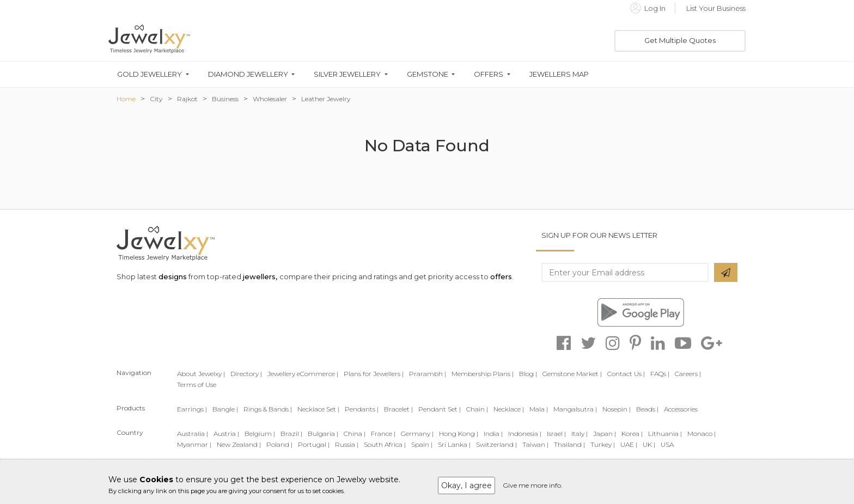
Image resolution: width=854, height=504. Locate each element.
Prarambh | (428, 374)
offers (501, 276)
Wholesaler (270, 99)
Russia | (347, 444)
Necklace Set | (318, 409)
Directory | (246, 374)
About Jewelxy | (201, 374)
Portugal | (314, 444)
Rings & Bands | (268, 409)
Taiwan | (535, 444)
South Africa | (385, 444)
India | (493, 434)
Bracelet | (398, 409)
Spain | (422, 444)
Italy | (579, 434)
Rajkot (187, 99)
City (156, 99)
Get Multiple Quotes (680, 40)
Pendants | (362, 409)
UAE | (629, 444)
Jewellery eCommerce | (303, 374)
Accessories (681, 409)
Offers (489, 74)
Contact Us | (626, 374)
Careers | (688, 374)
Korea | (632, 434)
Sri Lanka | (454, 444)
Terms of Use (197, 385)
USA (667, 444)
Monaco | (701, 434)
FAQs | (660, 374)
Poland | (279, 444)
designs (173, 276)
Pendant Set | (440, 409)
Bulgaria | (323, 434)
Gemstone (428, 74)
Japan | (605, 434)
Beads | (647, 409)
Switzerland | (496, 444)
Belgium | (260, 434)
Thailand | (569, 444)
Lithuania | (665, 434)
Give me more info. (533, 485)
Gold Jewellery (150, 74)
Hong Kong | (459, 434)
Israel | (556, 434)
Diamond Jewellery (248, 74)
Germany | (417, 434)
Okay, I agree (466, 485)
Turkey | (603, 444)
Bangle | (225, 409)
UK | (649, 444)
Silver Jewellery (347, 74)
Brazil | (291, 434)
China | (355, 434)
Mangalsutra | (575, 409)
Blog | (528, 374)
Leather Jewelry (326, 99)
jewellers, (260, 276)
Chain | (477, 409)
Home (126, 99)
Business (225, 99)
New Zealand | (239, 444)
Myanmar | (194, 444)
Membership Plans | (483, 374)
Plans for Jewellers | (374, 374)
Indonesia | (525, 434)
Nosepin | (617, 409)
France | (383, 434)
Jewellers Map (559, 74)
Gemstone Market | (572, 374)
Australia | (193, 434)
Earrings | (192, 409)
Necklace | (509, 409)
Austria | (226, 434)
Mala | (539, 409)
